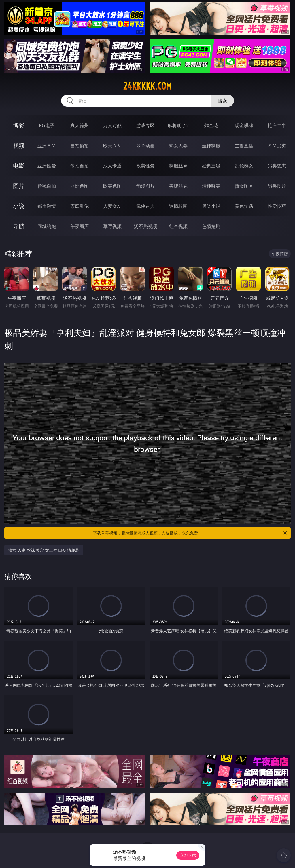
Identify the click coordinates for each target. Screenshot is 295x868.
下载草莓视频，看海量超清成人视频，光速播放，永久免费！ (190, 533)
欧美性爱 (145, 166)
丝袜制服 (211, 146)
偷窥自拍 (47, 186)
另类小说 (211, 206)
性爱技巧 (277, 206)
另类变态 (277, 166)
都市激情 (47, 206)
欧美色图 (112, 186)
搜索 (222, 101)
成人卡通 (112, 166)
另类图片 (277, 186)
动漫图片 (145, 186)
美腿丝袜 (178, 186)
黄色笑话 (244, 206)
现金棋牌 (244, 125)
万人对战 (112, 125)
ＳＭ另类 (277, 146)
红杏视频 (178, 226)
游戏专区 (145, 125)
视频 (19, 145)
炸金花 (211, 125)
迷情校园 (178, 206)
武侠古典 (145, 206)
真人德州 (80, 125)
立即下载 (188, 855)
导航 (19, 226)
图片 (19, 186)
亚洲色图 (80, 186)
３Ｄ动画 (145, 146)
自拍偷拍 (80, 146)
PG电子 (47, 125)
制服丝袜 (178, 166)
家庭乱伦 (80, 206)
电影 (19, 166)
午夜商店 (80, 226)
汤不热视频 (145, 226)
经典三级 (211, 166)
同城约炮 (47, 226)
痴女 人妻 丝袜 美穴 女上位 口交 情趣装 (44, 550)
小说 (19, 206)
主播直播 (244, 146)
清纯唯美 (211, 186)
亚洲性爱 (47, 166)
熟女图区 (244, 186)
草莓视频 (112, 226)
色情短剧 (211, 226)
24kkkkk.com (147, 86)
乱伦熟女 (244, 166)
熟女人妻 (178, 146)
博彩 (19, 125)
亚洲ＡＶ (47, 146)
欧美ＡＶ (112, 146)
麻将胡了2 (178, 125)
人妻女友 (112, 206)
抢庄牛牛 (277, 125)
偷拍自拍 (80, 166)
